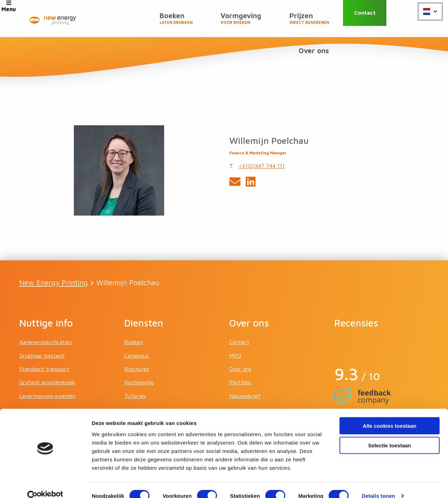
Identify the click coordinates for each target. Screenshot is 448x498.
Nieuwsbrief (245, 364)
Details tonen (378, 484)
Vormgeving (197, 21)
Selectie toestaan (390, 434)
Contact (373, 18)
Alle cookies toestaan (389, 414)
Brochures (137, 337)
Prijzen (259, 21)
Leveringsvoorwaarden (47, 364)
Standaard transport (44, 337)
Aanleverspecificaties (45, 310)
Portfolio (240, 351)
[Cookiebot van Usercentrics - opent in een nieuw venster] (45, 484)
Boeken (138, 21)
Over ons (317, 18)
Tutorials (135, 364)
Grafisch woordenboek (47, 351)
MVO (235, 324)
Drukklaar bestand (42, 324)
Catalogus (136, 324)
